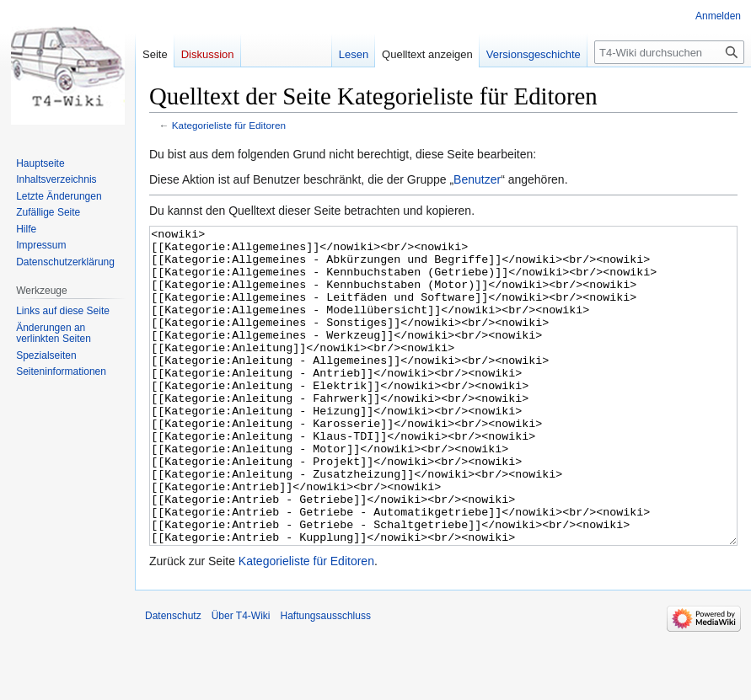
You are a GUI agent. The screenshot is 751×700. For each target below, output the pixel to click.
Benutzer (477, 179)
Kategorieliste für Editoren (229, 125)
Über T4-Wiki (241, 679)
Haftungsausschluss (326, 679)
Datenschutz (173, 679)
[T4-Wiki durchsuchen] (669, 52)
